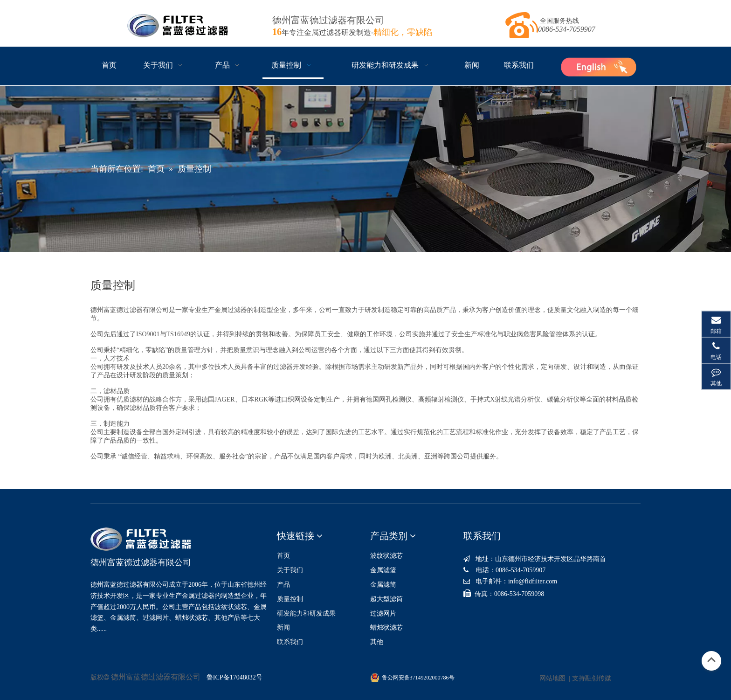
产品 (283, 585)
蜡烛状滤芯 (386, 627)
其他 (377, 642)
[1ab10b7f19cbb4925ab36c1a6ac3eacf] (599, 66)
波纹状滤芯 (386, 556)
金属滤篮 (383, 570)
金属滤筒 (383, 585)
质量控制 (290, 599)
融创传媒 (598, 678)
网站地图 (552, 678)
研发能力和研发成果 (306, 613)
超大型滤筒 (386, 599)
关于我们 (290, 570)
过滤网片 (383, 613)
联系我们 (290, 642)
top (711, 660)
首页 (283, 556)
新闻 (283, 627)
